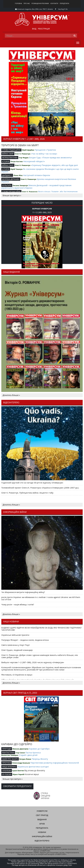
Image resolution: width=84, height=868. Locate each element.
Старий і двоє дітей (28, 755)
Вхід (34, 29)
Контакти (54, 3)
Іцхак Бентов (18, 771)
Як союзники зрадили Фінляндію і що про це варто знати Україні (40, 170)
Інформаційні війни (42, 836)
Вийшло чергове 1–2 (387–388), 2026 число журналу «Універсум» (33, 662)
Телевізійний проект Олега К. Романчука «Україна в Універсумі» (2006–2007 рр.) (40, 488)
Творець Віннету (40, 759)
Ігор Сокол (20, 753)
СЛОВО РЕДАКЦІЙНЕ (11, 150)
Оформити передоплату (17, 786)
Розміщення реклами (40, 3)
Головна (18, 3)
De (67, 9)
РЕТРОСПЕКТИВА (10, 158)
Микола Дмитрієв (21, 749)
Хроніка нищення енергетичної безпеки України (39, 180)
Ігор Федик (24, 158)
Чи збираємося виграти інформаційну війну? (23, 592)
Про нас (27, 3)
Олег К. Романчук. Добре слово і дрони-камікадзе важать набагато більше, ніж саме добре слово (40, 656)
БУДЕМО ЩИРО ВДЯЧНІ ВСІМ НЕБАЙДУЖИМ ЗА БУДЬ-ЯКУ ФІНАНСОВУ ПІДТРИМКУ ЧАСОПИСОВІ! (41, 629)
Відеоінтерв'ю (42, 841)
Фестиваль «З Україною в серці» (17, 675)
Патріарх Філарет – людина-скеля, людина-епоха (25, 640)
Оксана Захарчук (20, 185)
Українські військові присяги (15, 635)
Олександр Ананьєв (21, 763)
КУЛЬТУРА (7, 185)
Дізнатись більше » (11, 395)
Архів (42, 824)
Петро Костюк (17, 161)
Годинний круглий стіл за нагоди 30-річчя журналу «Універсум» (32, 483)
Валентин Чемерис (10, 755)
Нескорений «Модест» (34, 161)
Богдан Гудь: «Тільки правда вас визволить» (51, 157)
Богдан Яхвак (25, 759)
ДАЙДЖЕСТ (7, 175)
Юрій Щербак (28, 150)
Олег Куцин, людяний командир (17, 650)
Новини (42, 832)
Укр (59, 9)
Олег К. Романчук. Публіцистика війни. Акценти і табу (27, 493)
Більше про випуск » (12, 195)
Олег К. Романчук (23, 154)
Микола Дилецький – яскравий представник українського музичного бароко (36, 187)
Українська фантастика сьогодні (33, 767)
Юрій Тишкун (16, 169)
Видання (42, 820)
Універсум (42, 811)
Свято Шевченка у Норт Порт (16, 645)
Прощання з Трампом (45, 150)
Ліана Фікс (18, 175)
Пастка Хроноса (33, 753)
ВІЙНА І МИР (8, 154)
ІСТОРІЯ (6, 161)
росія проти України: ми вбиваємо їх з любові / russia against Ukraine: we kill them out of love (41, 598)
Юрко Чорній (19, 774)
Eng (62, 9)
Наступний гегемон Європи (37, 175)
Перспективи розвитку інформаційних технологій (55, 763)
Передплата (64, 3)
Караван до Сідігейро (39, 749)
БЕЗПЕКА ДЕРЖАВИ (11, 179)
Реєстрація (44, 29)
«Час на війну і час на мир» (44, 154)
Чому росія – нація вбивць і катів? (18, 604)
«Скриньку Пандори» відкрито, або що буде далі (54, 165)
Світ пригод (42, 815)
